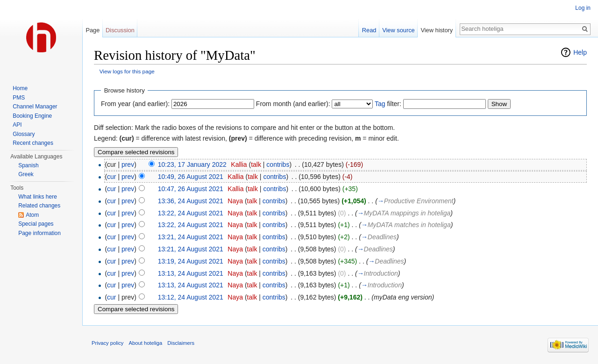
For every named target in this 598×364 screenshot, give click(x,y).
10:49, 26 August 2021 (191, 177)
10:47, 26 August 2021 (191, 189)
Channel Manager (35, 107)
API (17, 125)
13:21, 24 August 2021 (191, 237)
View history (437, 30)
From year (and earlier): (135, 104)
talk (256, 164)
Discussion (120, 30)
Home (20, 88)
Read (369, 30)
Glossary (24, 134)
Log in (583, 8)
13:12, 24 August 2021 (191, 297)
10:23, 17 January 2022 (192, 164)
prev (128, 164)
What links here (38, 197)
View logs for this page (127, 71)
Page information (39, 233)
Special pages (36, 224)
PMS (19, 98)
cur (111, 177)
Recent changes (33, 143)
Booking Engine (32, 116)
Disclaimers (181, 343)
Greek (26, 174)
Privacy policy (107, 343)
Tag (380, 104)
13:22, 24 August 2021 (191, 213)
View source (398, 30)
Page (93, 30)
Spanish (28, 165)
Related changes (39, 206)
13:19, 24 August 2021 (191, 261)
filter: (388, 104)
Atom (32, 215)
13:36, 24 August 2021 (191, 201)
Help (580, 52)
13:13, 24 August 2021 (191, 273)
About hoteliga (146, 343)
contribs (278, 164)
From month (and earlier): (293, 104)
